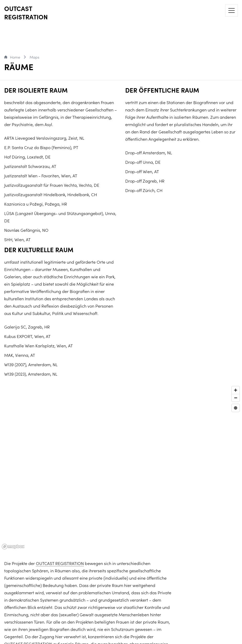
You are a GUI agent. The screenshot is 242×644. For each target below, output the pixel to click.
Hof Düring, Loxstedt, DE (27, 157)
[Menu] (232, 10)
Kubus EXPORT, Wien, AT (27, 336)
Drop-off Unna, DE (143, 162)
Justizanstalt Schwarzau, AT (30, 166)
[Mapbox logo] (13, 547)
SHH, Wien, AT (17, 239)
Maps (34, 57)
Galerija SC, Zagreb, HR (27, 327)
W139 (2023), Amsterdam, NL (31, 374)
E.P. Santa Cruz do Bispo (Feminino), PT (41, 147)
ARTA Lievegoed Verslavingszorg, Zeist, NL (44, 138)
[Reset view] (236, 408)
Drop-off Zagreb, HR (145, 181)
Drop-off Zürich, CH (144, 190)
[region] (121, 467)
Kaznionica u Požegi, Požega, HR (36, 204)
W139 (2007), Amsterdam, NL (31, 364)
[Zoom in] (236, 390)
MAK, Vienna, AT (20, 355)
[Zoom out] (236, 398)
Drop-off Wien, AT (142, 171)
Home (12, 57)
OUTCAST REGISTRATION (26, 13)
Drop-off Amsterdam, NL (149, 152)
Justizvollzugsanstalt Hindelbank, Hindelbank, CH (51, 194)
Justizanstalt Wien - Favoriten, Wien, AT (41, 176)
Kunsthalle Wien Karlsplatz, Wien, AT (38, 346)
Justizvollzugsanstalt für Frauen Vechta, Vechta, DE (52, 185)
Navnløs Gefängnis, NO (26, 230)
